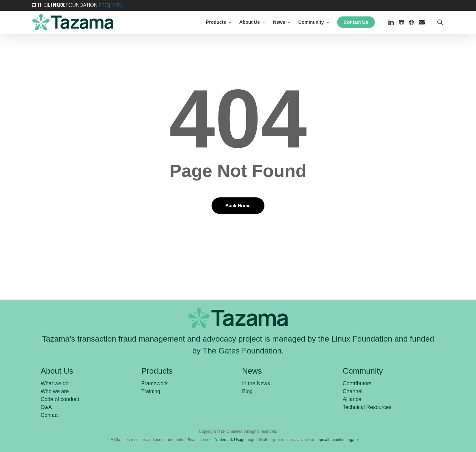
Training (151, 391)
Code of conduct (60, 399)
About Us (57, 371)
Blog (247, 391)
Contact (50, 415)
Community (363, 371)
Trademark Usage (230, 440)
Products (157, 371)
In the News (256, 383)
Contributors (357, 383)
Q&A (46, 407)
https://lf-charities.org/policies (341, 440)
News (252, 371)
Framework (155, 383)
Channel (353, 391)
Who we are (55, 391)
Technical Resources (367, 407)
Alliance (352, 399)
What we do (55, 383)
